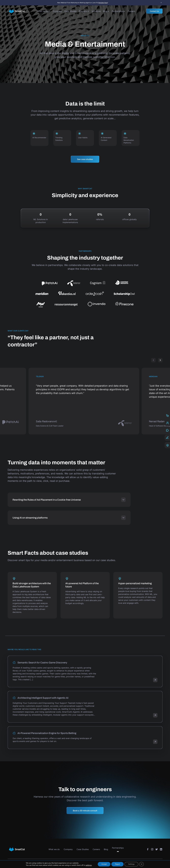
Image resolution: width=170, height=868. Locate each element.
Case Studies (70, 11)
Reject (117, 864)
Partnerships (118, 11)
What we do (43, 11)
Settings (131, 864)
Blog (105, 11)
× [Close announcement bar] (161, 3)
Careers (131, 11)
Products (83, 11)
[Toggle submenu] (49, 11)
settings (89, 865)
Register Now (103, 3)
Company (57, 11)
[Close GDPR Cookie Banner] (141, 864)
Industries (96, 11)
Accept (104, 864)
